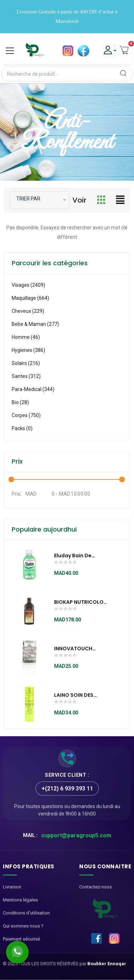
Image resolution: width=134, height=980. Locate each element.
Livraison (12, 887)
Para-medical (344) (33, 389)
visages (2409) (28, 285)
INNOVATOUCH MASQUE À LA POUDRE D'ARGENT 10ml (78, 649)
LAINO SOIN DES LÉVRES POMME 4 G (78, 695)
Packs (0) (22, 428)
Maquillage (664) (30, 298)
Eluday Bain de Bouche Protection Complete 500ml (78, 556)
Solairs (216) (26, 363)
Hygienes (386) (28, 350)
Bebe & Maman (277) (35, 324)
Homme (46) (26, 337)
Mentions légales (20, 900)
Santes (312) (26, 376)
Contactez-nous (95, 887)
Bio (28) (20, 402)
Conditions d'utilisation (26, 913)
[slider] (66, 563)
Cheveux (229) (28, 311)
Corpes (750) (26, 415)
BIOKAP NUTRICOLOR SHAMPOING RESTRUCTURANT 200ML (80, 602)
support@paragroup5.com (76, 835)
